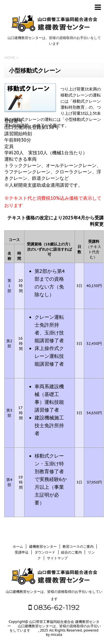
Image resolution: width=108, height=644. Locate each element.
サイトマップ (57, 558)
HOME (10, 58)
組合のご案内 (71, 552)
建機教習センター (43, 546)
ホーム (18, 546)
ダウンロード (45, 552)
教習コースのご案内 (78, 546)
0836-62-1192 (54, 607)
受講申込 (22, 552)
